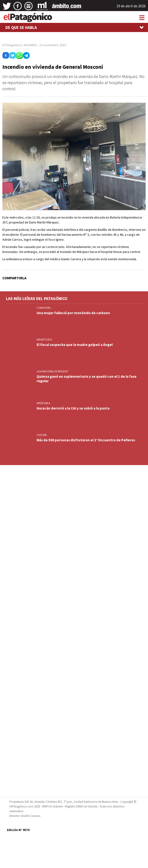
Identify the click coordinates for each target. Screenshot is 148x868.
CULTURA (42, 435)
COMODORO (44, 308)
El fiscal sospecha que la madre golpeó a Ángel (75, 345)
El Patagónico (12, 45)
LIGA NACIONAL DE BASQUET (53, 371)
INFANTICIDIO (44, 340)
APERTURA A (43, 403)
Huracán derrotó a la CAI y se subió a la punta (73, 408)
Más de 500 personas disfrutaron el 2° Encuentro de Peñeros (86, 440)
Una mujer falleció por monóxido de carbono (73, 313)
